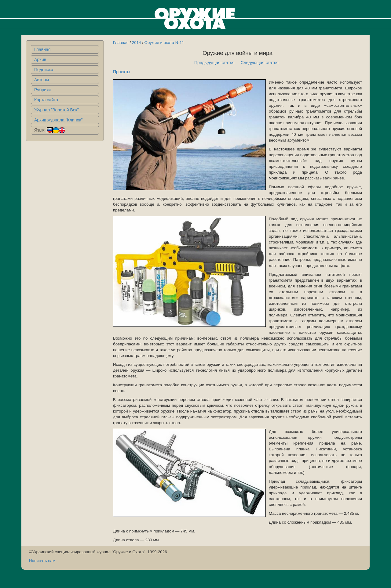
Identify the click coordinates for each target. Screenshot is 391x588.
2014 (137, 43)
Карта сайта (46, 100)
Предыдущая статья (214, 63)
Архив (40, 60)
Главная (42, 49)
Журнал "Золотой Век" (57, 110)
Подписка (44, 70)
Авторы (42, 80)
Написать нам (42, 561)
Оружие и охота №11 (164, 43)
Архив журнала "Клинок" (58, 120)
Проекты (122, 72)
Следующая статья (260, 63)
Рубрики (42, 90)
